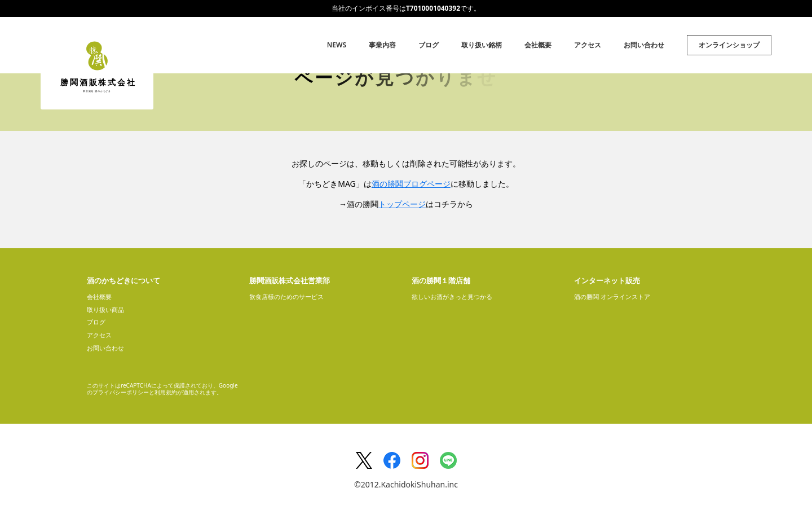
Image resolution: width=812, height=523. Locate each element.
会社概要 (538, 45)
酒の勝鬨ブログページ (411, 184)
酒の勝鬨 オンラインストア (612, 296)
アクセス (588, 45)
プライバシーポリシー (121, 392)
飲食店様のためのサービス (286, 296)
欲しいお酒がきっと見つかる (452, 296)
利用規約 (166, 392)
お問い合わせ (644, 45)
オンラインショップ (729, 45)
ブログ (429, 45)
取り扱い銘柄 (482, 45)
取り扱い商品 (105, 309)
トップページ (402, 204)
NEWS (337, 45)
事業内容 (382, 45)
